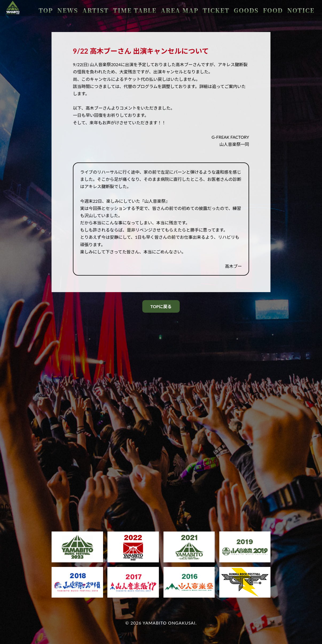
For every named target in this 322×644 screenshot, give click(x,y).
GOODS (266, 8)
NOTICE (305, 8)
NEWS (137, 8)
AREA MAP (217, 8)
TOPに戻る (161, 306)
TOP (121, 8)
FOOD (285, 8)
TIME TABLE (186, 8)
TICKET (244, 8)
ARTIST (158, 8)
